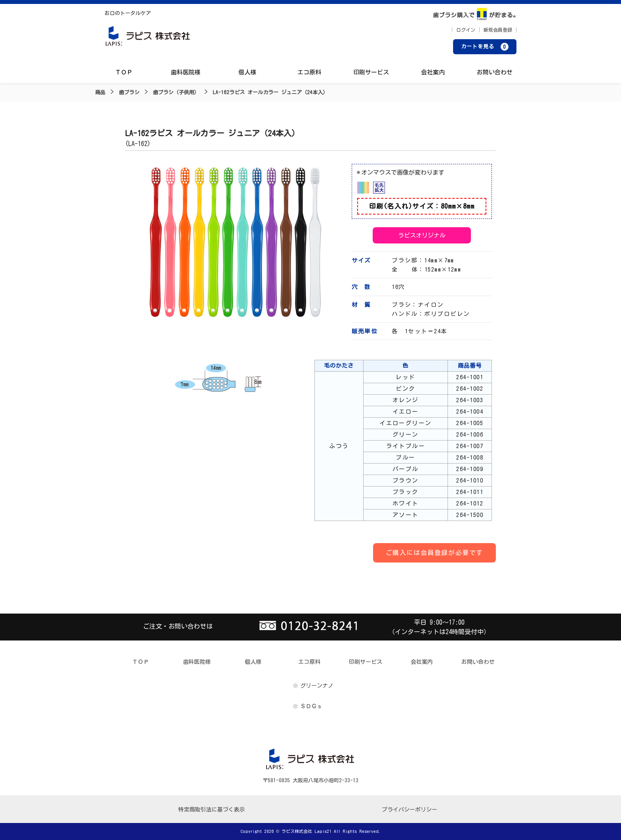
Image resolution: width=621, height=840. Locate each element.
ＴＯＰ (124, 72)
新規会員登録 (498, 30)
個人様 (247, 72)
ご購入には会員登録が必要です (434, 553)
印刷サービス (371, 72)
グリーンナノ (317, 686)
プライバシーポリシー (410, 810)
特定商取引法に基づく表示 (211, 810)
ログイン (466, 30)
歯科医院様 (186, 72)
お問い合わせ (495, 72)
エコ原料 (309, 72)
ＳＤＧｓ (311, 706)
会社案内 (433, 72)
